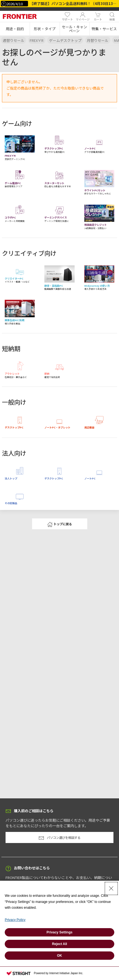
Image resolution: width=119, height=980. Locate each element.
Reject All (59, 944)
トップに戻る (59, 524)
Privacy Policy (15, 920)
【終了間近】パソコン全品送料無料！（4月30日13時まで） (74, 3)
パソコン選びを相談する (59, 838)
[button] (15, 29)
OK (60, 956)
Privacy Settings (59, 932)
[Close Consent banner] (111, 888)
